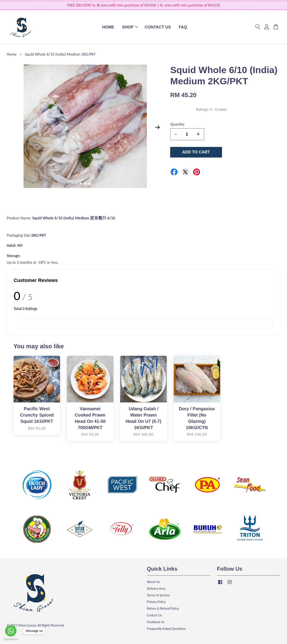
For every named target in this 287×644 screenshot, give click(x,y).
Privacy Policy (156, 602)
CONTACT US (158, 27)
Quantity (177, 124)
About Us (153, 582)
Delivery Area (156, 588)
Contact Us (154, 615)
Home (12, 54)
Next (157, 127)
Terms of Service (158, 595)
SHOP (130, 27)
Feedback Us (156, 622)
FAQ (183, 27)
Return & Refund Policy (163, 608)
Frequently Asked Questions (166, 629)
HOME (108, 27)
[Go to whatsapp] (11, 631)
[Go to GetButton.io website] (11, 639)
